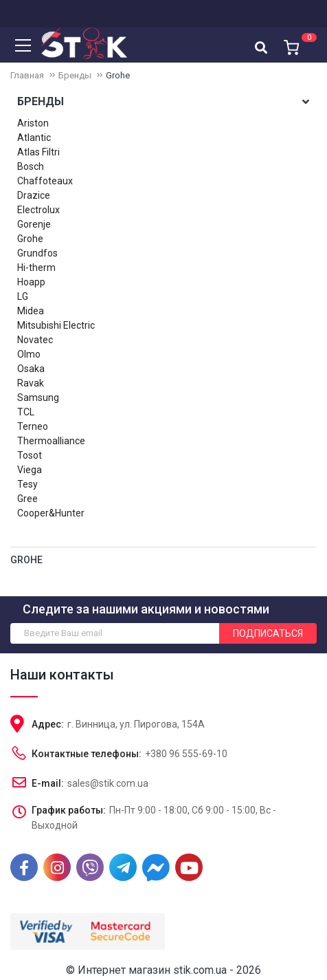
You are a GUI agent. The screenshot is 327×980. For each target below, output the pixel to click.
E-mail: (48, 783)
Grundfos (37, 253)
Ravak (31, 383)
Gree (27, 499)
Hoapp (31, 282)
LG (23, 296)
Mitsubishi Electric (56, 325)
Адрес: (48, 724)
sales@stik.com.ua (108, 783)
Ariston (33, 123)
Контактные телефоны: (87, 754)
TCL (26, 412)
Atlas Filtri (38, 152)
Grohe (30, 239)
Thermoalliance (51, 441)
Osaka (31, 369)
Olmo (29, 354)
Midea (31, 311)
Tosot (30, 455)
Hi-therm (36, 268)
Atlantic (34, 138)
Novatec (35, 340)
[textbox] (261, 48)
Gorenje (34, 224)
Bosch (31, 166)
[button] (290, 43)
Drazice (34, 195)
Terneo (33, 426)
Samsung (38, 398)
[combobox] (261, 47)
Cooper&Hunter (51, 513)
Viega (30, 470)
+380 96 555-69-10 (186, 754)
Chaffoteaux (45, 181)
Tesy (27, 484)
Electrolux (38, 210)
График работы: (69, 810)
